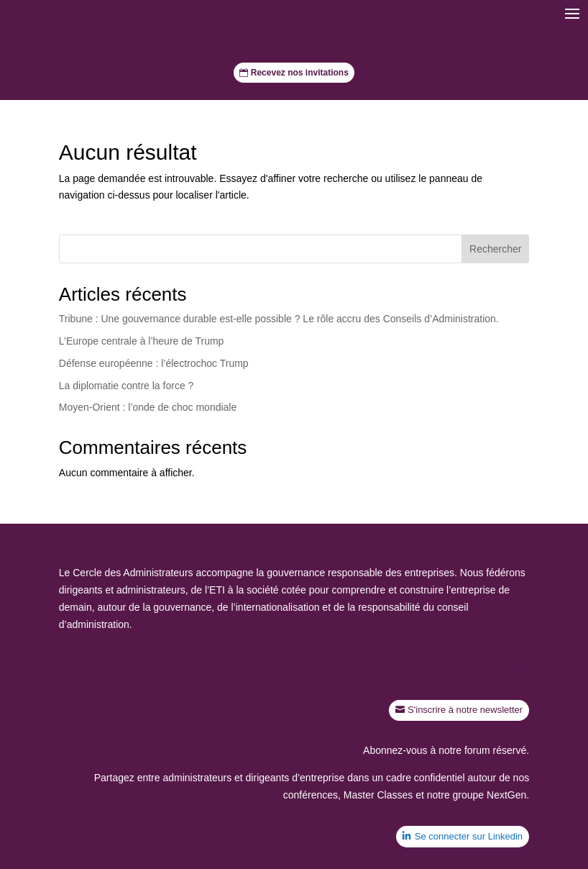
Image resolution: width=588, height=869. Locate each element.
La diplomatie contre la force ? (127, 386)
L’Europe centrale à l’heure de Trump (142, 341)
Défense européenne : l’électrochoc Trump (154, 363)
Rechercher (495, 249)
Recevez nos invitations (300, 73)
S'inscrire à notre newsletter (465, 710)
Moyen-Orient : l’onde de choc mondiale (148, 407)
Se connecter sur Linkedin (469, 836)
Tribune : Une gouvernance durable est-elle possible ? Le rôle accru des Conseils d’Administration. (279, 319)
